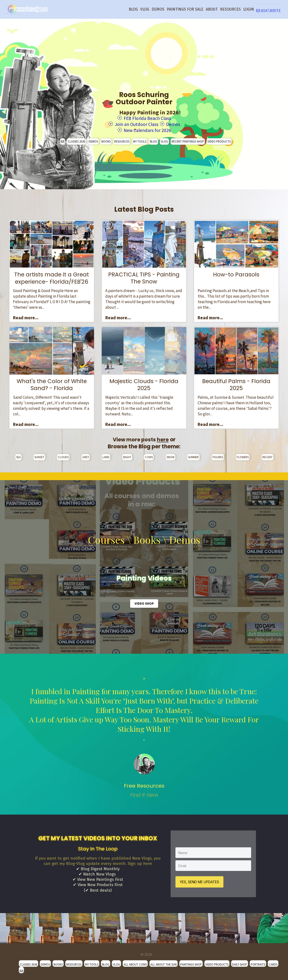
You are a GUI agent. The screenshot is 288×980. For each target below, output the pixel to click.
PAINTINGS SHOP (191, 962)
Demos (177, 123)
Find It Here (144, 794)
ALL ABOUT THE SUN (164, 962)
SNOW (171, 456)
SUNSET (39, 456)
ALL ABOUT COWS (135, 962)
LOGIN (249, 9)
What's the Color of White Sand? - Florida (52, 383)
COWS (149, 456)
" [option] (144, 736)
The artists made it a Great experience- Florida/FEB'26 (52, 277)
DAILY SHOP (240, 962)
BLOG (133, 9)
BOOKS (106, 140)
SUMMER (193, 456)
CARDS (273, 962)
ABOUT (212, 9)
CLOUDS (63, 456)
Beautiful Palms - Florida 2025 (236, 383)
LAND (106, 456)
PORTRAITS (258, 962)
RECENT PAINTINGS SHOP (188, 140)
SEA (18, 456)
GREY (86, 456)
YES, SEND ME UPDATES (200, 880)
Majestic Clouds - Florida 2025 (144, 383)
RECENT (268, 456)
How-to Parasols (236, 273)
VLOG (145, 9)
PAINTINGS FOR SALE (185, 9)
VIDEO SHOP (144, 602)
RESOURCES (230, 9)
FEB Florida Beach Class (147, 118)
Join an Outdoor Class (135, 123)
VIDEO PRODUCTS (219, 140)
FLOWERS (243, 456)
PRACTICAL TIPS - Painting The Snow (144, 277)
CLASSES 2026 (76, 140)
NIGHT (127, 456)
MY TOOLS (140, 140)
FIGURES (218, 456)
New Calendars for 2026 (147, 129)
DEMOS (158, 9)
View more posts (141, 438)
